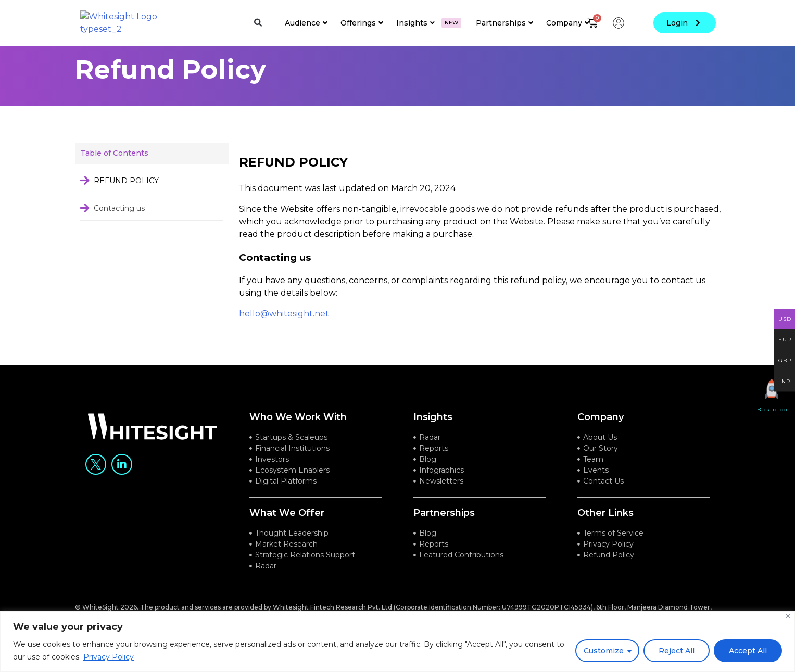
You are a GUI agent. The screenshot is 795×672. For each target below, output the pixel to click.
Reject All (677, 651)
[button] (258, 23)
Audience (306, 23)
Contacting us (119, 221)
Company (568, 23)
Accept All (748, 651)
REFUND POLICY (126, 193)
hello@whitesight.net (284, 327)
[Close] (788, 616)
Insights (429, 23)
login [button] (685, 23)
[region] (397, 642)
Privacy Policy (109, 657)
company (601, 430)
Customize (604, 651)
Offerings (362, 23)
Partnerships (504, 23)
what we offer (287, 526)
